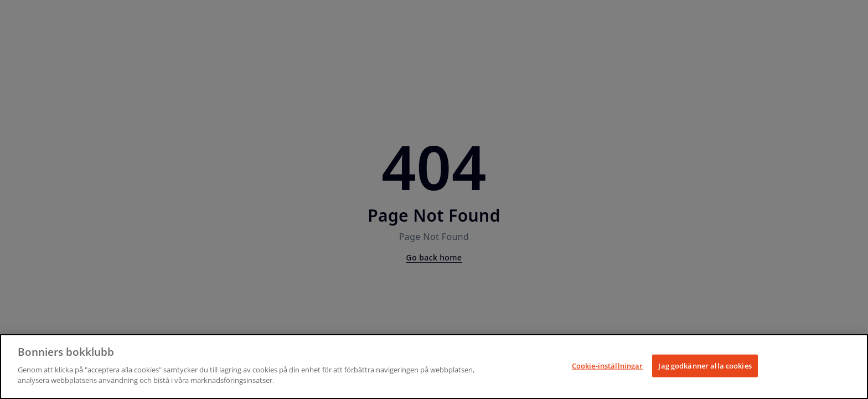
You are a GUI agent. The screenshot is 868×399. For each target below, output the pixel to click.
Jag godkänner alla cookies (705, 365)
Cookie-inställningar (608, 365)
